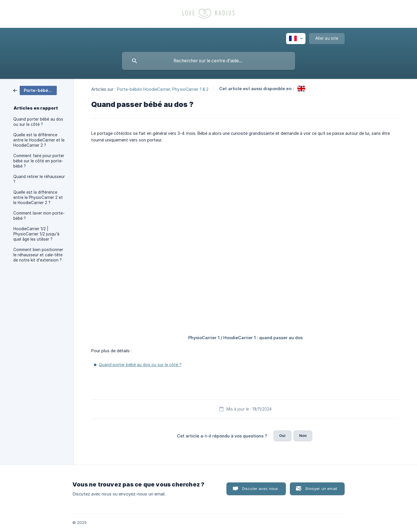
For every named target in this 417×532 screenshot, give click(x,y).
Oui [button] (282, 435)
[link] (35, 90)
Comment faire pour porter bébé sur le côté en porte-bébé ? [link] (39, 161)
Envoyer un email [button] (321, 489)
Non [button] (303, 435)
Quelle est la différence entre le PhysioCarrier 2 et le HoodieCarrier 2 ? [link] (38, 197)
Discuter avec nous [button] (260, 489)
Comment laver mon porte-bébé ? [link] (39, 216)
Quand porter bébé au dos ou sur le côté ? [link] (38, 122)
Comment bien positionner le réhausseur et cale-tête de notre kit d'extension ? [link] (38, 255)
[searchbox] (209, 61)
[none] (296, 39)
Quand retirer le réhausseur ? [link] (39, 179)
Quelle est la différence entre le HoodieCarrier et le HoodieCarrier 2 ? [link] (39, 140)
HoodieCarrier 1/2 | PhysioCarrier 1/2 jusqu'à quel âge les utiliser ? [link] (36, 234)
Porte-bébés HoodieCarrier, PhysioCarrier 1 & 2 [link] (163, 89)
